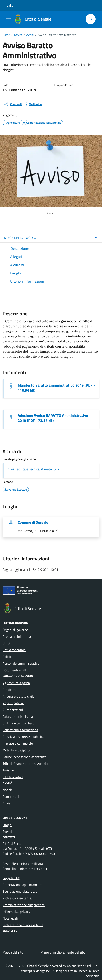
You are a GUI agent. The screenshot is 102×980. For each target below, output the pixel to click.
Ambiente (9, 690)
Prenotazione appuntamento (23, 885)
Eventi (7, 832)
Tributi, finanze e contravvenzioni (26, 764)
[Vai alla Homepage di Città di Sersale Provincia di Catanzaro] (35, 19)
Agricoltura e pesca (16, 683)
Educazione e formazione (20, 730)
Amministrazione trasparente (24, 905)
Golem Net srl (77, 966)
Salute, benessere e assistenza (24, 757)
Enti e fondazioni (15, 650)
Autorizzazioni (13, 710)
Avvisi (7, 803)
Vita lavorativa (13, 777)
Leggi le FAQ (11, 878)
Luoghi (7, 825)
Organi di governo (15, 630)
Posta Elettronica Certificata (23, 864)
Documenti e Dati (15, 670)
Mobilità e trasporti (16, 750)
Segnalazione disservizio (20, 891)
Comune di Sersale (33, 522)
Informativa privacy (16, 912)
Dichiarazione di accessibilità (23, 925)
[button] (12, 5)
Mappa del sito (13, 952)
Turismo (8, 770)
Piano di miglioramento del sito (63, 952)
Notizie (8, 790)
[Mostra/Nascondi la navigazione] (8, 19)
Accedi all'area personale (89, 973)
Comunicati (11, 796)
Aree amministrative (17, 636)
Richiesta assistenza (17, 898)
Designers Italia (64, 971)
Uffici (6, 643)
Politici (7, 657)
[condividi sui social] (13, 104)
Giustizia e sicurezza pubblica (23, 737)
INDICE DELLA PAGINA (20, 238)
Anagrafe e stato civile (19, 696)
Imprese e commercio (18, 743)
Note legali (10, 918)
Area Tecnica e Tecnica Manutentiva (33, 469)
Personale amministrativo (21, 663)
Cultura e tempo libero (19, 723)
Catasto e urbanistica (18, 716)
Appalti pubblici (13, 703)
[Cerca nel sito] (91, 19)
